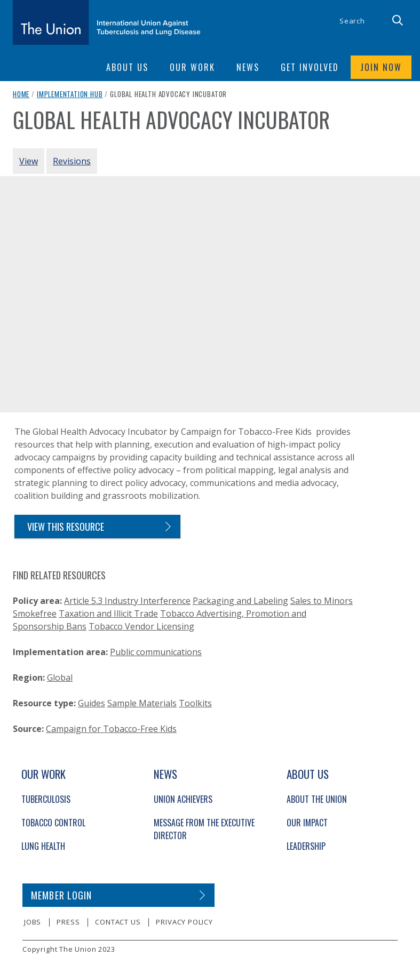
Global (60, 678)
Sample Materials (142, 703)
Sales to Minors (322, 601)
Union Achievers (183, 799)
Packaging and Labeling (240, 601)
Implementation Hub (70, 94)
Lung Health (43, 846)
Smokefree (35, 614)
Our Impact (307, 823)
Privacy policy (184, 922)
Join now (381, 67)
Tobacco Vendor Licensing (141, 626)
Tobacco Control (53, 823)
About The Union (317, 799)
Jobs (33, 922)
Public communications (156, 652)
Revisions (72, 161)
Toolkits (195, 703)
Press (68, 922)
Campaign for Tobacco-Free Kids (111, 729)
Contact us (118, 922)
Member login (62, 895)
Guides (92, 703)
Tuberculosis (46, 799)
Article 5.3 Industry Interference (127, 601)
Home (21, 94)
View (29, 161)
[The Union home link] (107, 22)
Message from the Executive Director (204, 829)
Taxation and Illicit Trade (108, 614)
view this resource (66, 527)
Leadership (306, 846)
